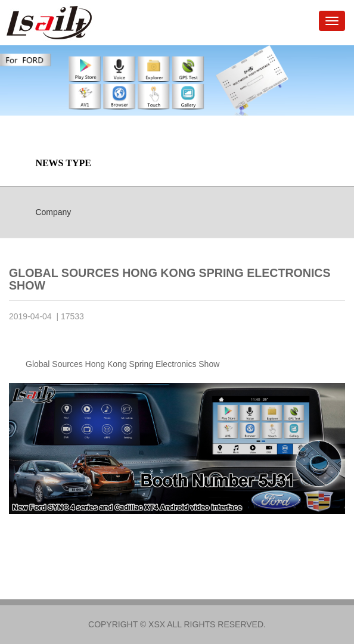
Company (53, 212)
